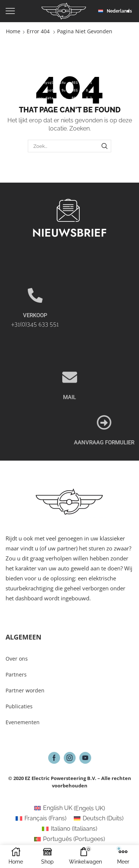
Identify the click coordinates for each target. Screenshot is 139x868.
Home (13, 31)
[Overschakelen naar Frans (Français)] (41, 818)
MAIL (69, 419)
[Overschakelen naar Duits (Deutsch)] (99, 818)
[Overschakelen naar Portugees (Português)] (69, 839)
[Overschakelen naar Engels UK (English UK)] (69, 808)
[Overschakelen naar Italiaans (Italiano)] (69, 829)
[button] (116, 11)
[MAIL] (70, 399)
